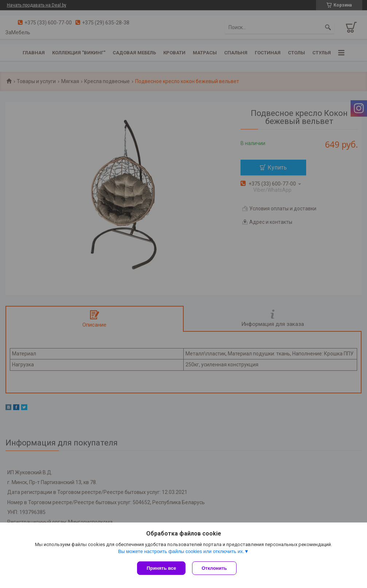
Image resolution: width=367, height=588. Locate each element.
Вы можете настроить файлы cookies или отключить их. (181, 552)
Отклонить (215, 568)
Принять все (161, 568)
